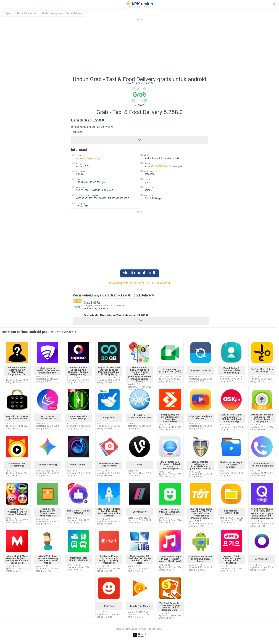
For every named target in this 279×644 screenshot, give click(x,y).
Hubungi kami (123, 629)
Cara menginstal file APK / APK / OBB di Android (139, 283)
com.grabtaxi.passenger (89, 158)
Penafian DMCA (155, 629)
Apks (9, 14)
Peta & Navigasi (27, 14)
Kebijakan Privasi (139, 629)
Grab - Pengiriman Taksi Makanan (63, 14)
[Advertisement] (161, 50)
